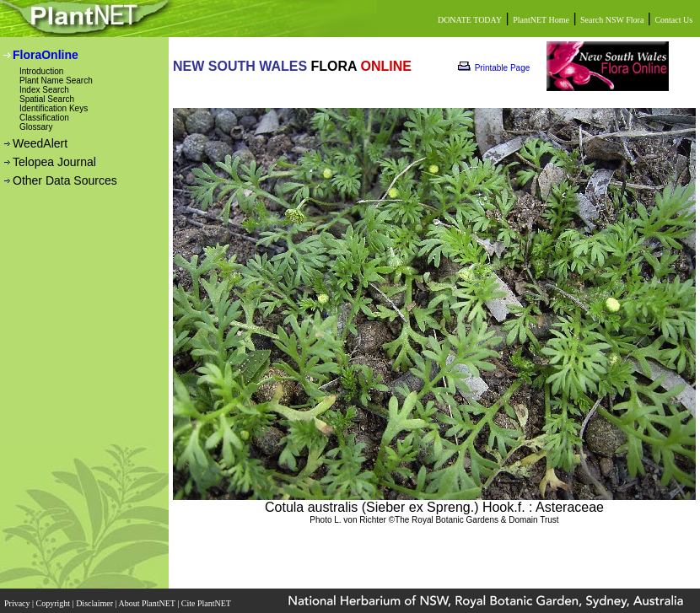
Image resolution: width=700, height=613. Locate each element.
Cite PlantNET (207, 603)
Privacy (18, 603)
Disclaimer (95, 603)
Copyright (54, 603)
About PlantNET (148, 603)
